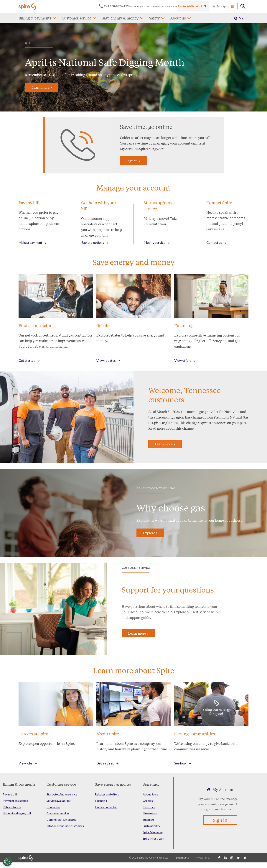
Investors (149, 807)
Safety (154, 18)
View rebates (106, 360)
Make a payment (30, 242)
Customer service (76, 18)
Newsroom (150, 813)
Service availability (58, 801)
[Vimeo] (245, 858)
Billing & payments (35, 18)
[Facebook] (219, 858)
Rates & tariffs (12, 807)
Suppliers (149, 819)
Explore (150, 533)
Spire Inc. (151, 784)
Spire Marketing (153, 832)
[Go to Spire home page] (28, 6)
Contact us (214, 242)
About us (178, 18)
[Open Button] (243, 6)
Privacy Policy (203, 858)
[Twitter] (238, 858)
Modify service (155, 242)
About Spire (150, 794)
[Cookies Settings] (7, 862)
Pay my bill (10, 794)
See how (180, 763)
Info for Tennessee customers (65, 826)
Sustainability (151, 826)
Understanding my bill (17, 813)
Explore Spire (221, 6)
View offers (183, 360)
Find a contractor (106, 807)
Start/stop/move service (62, 794)
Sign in (244, 18)
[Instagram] (232, 858)
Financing (101, 801)
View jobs (25, 763)
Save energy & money (120, 18)
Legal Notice (183, 858)
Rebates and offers (107, 794)
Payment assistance (15, 801)
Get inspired (105, 763)
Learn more (42, 87)
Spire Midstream (153, 838)
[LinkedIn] (225, 858)
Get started (27, 360)
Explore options (93, 242)
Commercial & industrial (62, 819)
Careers (148, 801)
